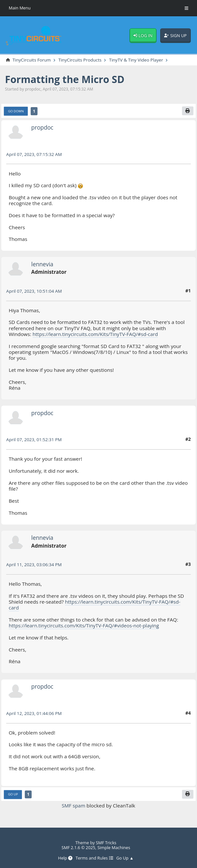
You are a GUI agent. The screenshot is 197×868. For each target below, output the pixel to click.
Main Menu (20, 8)
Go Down (16, 111)
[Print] (188, 111)
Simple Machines (114, 847)
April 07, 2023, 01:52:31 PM (34, 440)
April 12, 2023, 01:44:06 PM (34, 713)
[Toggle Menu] (186, 8)
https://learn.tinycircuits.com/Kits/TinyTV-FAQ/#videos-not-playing (85, 626)
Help (65, 858)
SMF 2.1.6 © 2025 (78, 847)
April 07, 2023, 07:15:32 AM (35, 154)
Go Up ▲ (125, 858)
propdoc (43, 127)
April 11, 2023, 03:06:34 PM (34, 564)
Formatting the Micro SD (66, 79)
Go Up (13, 794)
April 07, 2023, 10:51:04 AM (35, 291)
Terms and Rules (94, 858)
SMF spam (74, 806)
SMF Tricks (106, 842)
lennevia (43, 264)
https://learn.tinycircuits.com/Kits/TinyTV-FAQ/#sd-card (96, 334)
